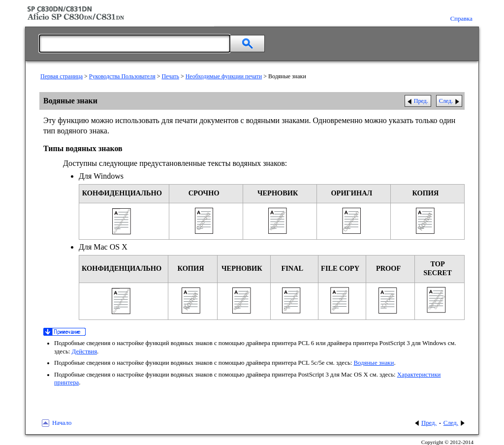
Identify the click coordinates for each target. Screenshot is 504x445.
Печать (170, 76)
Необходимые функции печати (224, 76)
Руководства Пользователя (122, 76)
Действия (84, 351)
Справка (461, 19)
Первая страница (62, 76)
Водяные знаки (374, 363)
